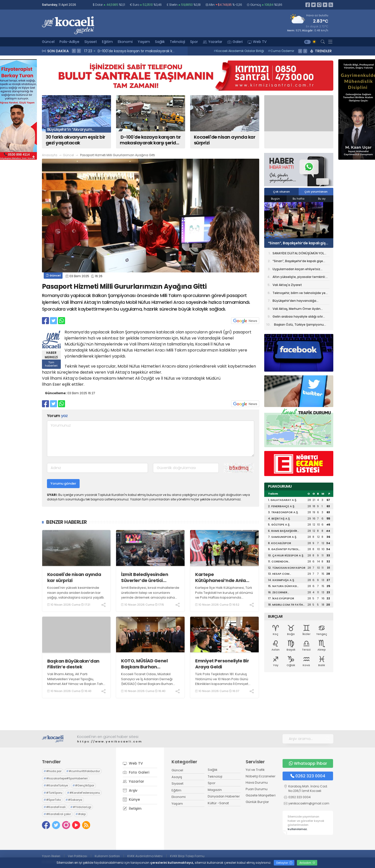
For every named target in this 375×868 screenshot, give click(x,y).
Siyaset (91, 42)
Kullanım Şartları (107, 856)
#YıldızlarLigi (81, 807)
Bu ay (322, 199)
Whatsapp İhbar (308, 763)
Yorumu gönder (63, 483)
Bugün (275, 199)
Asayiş (177, 777)
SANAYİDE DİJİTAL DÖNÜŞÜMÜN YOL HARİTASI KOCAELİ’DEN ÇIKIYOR (298, 254)
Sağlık (160, 42)
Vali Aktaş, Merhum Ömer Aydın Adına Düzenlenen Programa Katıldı (300, 310)
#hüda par (53, 771)
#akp (81, 814)
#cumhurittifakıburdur (83, 771)
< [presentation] (74, 51)
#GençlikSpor (83, 785)
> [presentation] (79, 51)
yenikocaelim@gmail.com (309, 803)
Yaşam (144, 42)
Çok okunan (281, 192)
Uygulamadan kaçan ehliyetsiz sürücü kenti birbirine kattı (296, 270)
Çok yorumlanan (316, 192)
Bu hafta (299, 199)
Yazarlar (213, 42)
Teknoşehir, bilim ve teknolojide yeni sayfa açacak (300, 294)
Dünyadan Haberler (224, 796)
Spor (194, 42)
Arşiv (130, 790)
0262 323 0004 (308, 776)
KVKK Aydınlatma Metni (145, 856)
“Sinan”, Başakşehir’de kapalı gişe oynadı (298, 243)
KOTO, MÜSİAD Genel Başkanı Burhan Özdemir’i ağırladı (144, 664)
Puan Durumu (257, 789)
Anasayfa (50, 155)
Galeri (235, 42)
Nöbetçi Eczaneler (261, 776)
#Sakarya (74, 800)
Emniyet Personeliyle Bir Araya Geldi (222, 664)
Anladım (307, 863)
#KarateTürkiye (56, 785)
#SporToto (52, 800)
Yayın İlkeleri (51, 856)
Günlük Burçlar (257, 802)
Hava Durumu (257, 783)
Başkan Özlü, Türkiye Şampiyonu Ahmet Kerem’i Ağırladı (298, 325)
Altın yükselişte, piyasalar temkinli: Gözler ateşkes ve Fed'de (299, 278)
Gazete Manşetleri (261, 795)
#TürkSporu (53, 793)
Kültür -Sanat (218, 803)
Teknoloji (177, 42)
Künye (131, 799)
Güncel (48, 42)
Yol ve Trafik (255, 770)
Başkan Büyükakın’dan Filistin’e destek (73, 664)
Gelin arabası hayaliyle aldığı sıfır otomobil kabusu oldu (298, 317)
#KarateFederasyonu (84, 793)
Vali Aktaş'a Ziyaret (287, 285)
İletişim (132, 808)
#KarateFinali (55, 807)
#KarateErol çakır (57, 814)
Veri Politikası (77, 856)
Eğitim (107, 42)
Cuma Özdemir (281, 51)
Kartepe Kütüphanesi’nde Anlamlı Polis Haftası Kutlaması (224, 577)
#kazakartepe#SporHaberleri (66, 778)
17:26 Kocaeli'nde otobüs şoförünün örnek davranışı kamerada (113, 51)
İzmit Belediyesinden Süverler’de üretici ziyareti (145, 577)
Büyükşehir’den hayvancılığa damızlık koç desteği (294, 302)
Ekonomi (125, 42)
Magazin (215, 790)
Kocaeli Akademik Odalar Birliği (239, 51)
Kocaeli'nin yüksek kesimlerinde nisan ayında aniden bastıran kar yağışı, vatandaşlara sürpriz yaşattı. (76, 593)
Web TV (257, 42)
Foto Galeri (136, 772)
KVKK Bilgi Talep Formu (187, 856)
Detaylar (284, 863)
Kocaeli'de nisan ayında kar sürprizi (74, 577)
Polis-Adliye (69, 42)
